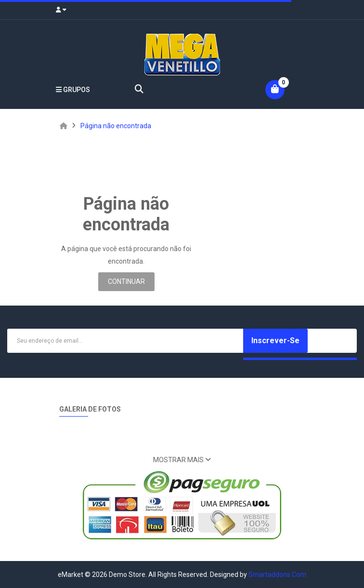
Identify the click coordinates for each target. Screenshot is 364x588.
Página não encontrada (116, 126)
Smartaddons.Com (277, 575)
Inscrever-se (275, 341)
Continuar (126, 281)
